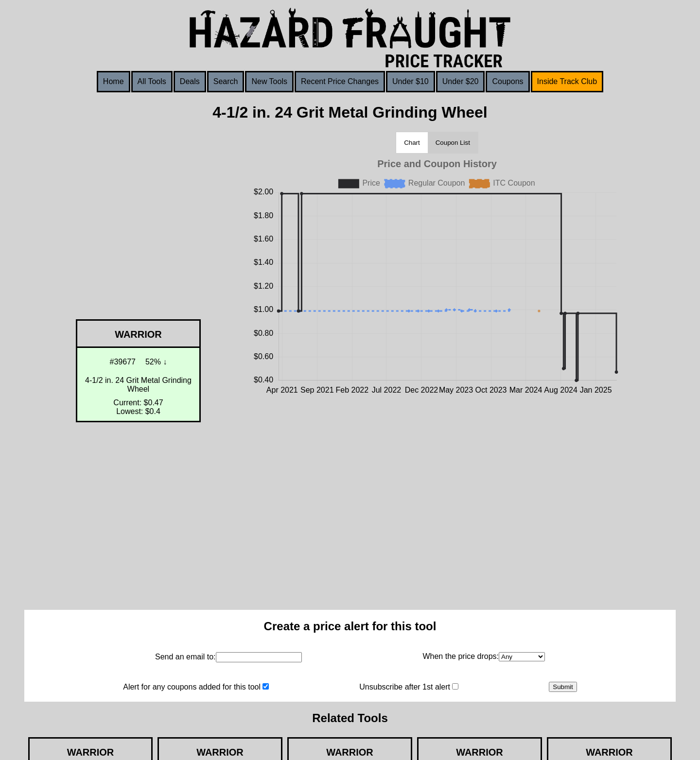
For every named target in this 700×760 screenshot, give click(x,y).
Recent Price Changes (340, 81)
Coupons (507, 81)
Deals (190, 81)
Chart (412, 143)
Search (226, 81)
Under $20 (461, 81)
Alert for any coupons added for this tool (192, 687)
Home (114, 81)
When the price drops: (461, 656)
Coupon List (453, 143)
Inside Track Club (567, 81)
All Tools (152, 81)
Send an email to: (185, 657)
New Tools (269, 81)
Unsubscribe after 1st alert (405, 687)
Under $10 (411, 81)
